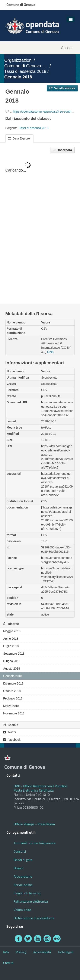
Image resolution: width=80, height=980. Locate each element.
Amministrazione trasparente (35, 843)
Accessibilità (42, 952)
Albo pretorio (23, 876)
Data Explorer (19, 138)
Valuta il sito (22, 910)
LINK (50, 352)
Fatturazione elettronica (31, 901)
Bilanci (18, 868)
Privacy (21, 952)
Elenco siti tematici (27, 893)
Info (6, 952)
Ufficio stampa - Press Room (34, 824)
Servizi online (23, 885)
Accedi (67, 48)
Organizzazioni (18, 60)
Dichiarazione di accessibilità (34, 918)
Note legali (66, 952)
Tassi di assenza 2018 (25, 71)
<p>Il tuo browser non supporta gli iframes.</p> (40, 229)
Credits (8, 963)
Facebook (12, 740)
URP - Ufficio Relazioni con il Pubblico (40, 786)
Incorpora (63, 150)
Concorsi (20, 851)
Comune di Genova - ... (26, 66)
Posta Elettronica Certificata (34, 790)
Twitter (10, 732)
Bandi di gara (23, 860)
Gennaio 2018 (18, 77)
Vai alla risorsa (62, 88)
